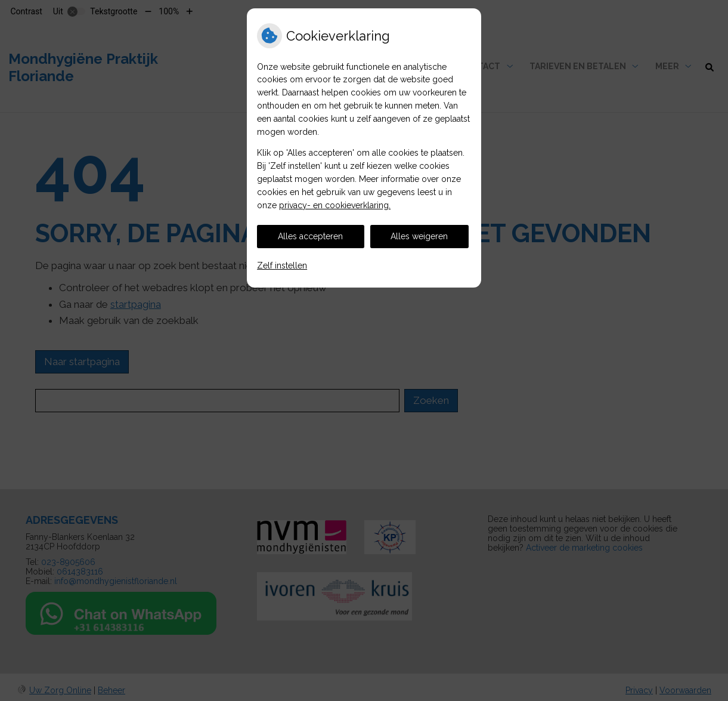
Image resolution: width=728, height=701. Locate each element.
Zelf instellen (282, 265)
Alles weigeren (419, 236)
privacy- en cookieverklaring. (335, 205)
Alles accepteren (310, 236)
